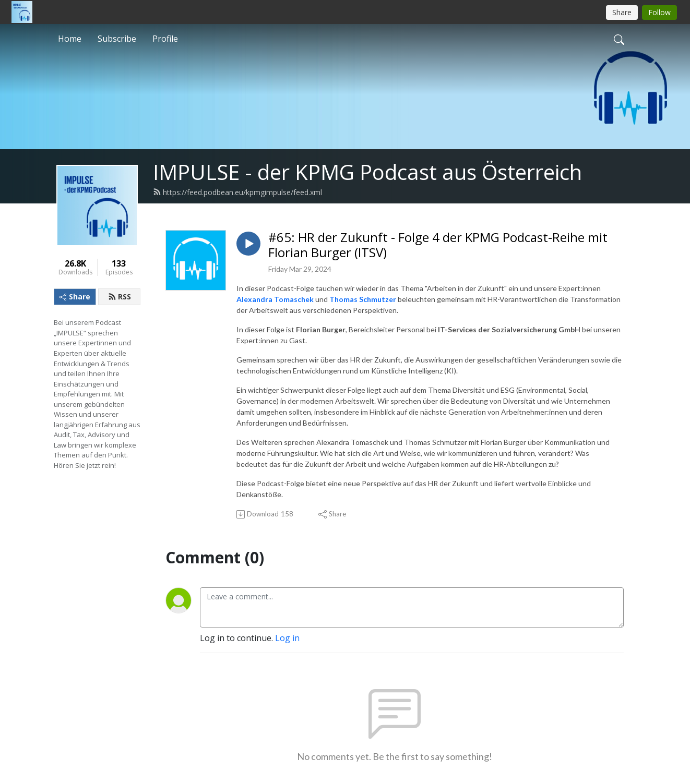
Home (70, 39)
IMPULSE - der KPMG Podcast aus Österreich (367, 172)
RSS (120, 297)
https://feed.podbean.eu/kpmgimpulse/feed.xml (237, 192)
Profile (165, 39)
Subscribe (117, 39)
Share (75, 297)
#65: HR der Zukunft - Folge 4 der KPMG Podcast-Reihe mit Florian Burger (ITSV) (438, 245)
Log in (287, 638)
